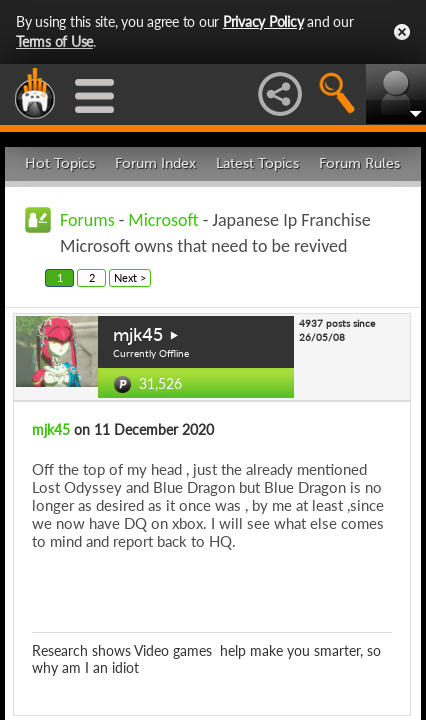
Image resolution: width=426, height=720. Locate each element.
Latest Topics (257, 163)
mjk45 (138, 335)
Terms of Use (54, 41)
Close (402, 32)
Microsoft (163, 220)
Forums (87, 220)
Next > (130, 277)
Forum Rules (359, 163)
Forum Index (155, 163)
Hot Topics (60, 163)
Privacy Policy (263, 21)
